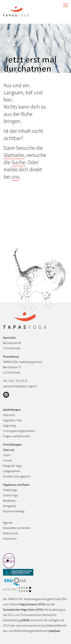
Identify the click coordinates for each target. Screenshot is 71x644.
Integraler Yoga (12, 466)
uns (15, 177)
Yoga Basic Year (12, 420)
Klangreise (10, 506)
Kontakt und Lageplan (17, 476)
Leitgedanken (12, 471)
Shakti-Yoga (10, 490)
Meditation (10, 501)
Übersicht (9, 415)
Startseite (14, 155)
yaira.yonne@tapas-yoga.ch (20, 386)
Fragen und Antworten (17, 436)
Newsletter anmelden (17, 528)
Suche (18, 162)
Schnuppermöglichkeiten (19, 431)
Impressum (10, 538)
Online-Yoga (10, 495)
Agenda (8, 523)
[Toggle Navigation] (65, 5)
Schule (7, 460)
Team (7, 455)
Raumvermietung (14, 511)
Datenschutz (11, 533)
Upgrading (9, 425)
